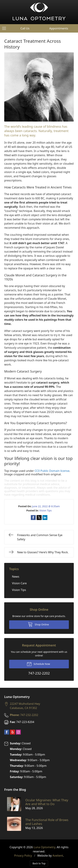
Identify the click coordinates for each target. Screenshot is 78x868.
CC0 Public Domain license (52, 471)
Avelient (58, 856)
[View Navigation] (5, 28)
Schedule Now (38, 664)
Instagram (18, 732)
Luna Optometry (44, 847)
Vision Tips (45, 510)
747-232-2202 (24, 715)
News (16, 577)
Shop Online (38, 624)
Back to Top (39, 863)
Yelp (13, 732)
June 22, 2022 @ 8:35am (46, 506)
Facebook (7, 732)
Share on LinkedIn (45, 518)
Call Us (25, 28)
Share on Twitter (39, 518)
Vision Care (19, 583)
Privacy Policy (23, 856)
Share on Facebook (33, 518)
